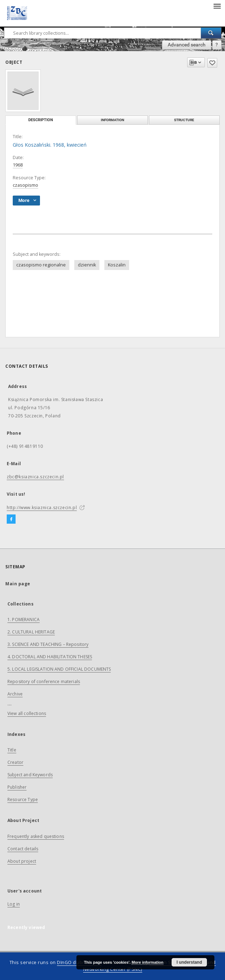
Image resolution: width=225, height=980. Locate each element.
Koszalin (117, 265)
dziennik (87, 265)
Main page (18, 584)
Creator (15, 762)
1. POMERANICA (24, 619)
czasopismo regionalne (41, 265)
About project (22, 861)
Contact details (23, 849)
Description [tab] (41, 120)
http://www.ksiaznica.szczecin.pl (42, 508)
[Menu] (217, 6)
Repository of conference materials (44, 682)
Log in (14, 904)
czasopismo (25, 185)
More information (148, 962)
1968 (18, 165)
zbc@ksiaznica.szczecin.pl (35, 477)
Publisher (17, 787)
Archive (15, 694)
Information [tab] (112, 120)
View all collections (27, 713)
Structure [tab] (184, 120)
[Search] (211, 33)
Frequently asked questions (36, 836)
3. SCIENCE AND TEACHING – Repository (48, 644)
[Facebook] (11, 519)
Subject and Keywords (30, 775)
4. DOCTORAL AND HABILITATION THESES (50, 657)
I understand (189, 962)
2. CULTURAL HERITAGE (31, 632)
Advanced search (187, 45)
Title (12, 750)
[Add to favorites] (212, 63)
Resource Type (23, 799)
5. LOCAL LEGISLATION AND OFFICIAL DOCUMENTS (59, 669)
